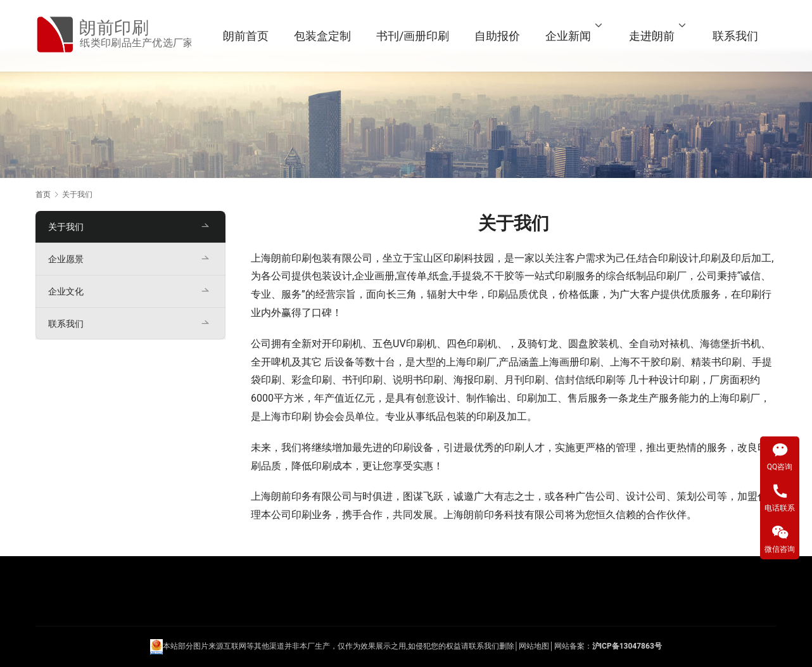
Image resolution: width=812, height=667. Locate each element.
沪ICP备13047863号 (627, 646)
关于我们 (66, 227)
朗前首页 (248, 36)
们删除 (503, 646)
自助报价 (500, 36)
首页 (43, 194)
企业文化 (66, 291)
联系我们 (738, 36)
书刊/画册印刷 (415, 36)
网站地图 (534, 646)
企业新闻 (571, 36)
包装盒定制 (325, 36)
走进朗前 (654, 36)
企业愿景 (66, 259)
